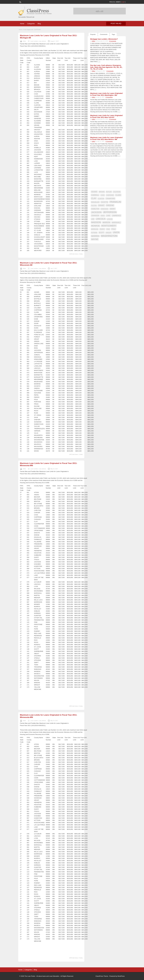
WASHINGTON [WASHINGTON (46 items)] (109, 236)
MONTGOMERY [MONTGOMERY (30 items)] (109, 226)
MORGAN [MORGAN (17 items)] (95, 229)
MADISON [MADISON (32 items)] (96, 222)
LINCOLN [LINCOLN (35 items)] (101, 219)
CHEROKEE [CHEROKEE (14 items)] (110, 195)
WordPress (121, 976)
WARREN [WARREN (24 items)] (95, 236)
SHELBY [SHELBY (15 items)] (109, 233)
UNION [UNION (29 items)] (116, 232)
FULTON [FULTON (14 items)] (94, 206)
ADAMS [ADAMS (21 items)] (94, 192)
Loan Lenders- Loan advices (38, 41)
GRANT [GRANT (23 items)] (101, 205)
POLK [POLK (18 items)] (114, 229)
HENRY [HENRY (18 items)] (113, 209)
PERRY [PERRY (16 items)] (102, 229)
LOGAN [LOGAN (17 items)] (110, 219)
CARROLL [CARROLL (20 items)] (95, 195)
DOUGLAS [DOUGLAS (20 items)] (95, 202)
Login (123, 2)
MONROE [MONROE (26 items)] (95, 226)
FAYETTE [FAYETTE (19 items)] (104, 202)
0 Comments (113, 41)
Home (22, 24)
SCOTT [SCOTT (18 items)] (102, 233)
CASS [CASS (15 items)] (103, 195)
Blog (39, 24)
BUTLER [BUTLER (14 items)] (109, 192)
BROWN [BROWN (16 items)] (102, 192)
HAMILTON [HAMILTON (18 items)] (95, 209)
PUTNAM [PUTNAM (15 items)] (94, 233)
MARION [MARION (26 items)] (106, 222)
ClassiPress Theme (102, 976)
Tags (113, 34)
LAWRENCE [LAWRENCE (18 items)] (116, 216)
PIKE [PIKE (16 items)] (108, 229)
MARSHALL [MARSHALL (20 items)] (116, 222)
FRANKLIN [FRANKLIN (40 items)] (115, 202)
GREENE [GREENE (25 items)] (110, 205)
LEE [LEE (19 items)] (93, 219)
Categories (31, 24)
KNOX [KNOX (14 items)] (103, 216)
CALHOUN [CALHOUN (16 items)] (117, 192)
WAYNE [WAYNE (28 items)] (95, 239)
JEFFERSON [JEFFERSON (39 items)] (110, 212)
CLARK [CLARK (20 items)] (118, 195)
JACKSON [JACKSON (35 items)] (96, 212)
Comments (104, 34)
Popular (93, 34)
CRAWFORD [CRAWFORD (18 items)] (110, 199)
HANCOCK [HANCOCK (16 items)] (105, 209)
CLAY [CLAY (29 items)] (94, 198)
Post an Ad (116, 24)
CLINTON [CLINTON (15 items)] (101, 199)
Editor (24, 41)
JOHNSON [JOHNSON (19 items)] (95, 216)
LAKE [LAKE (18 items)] (108, 216)
